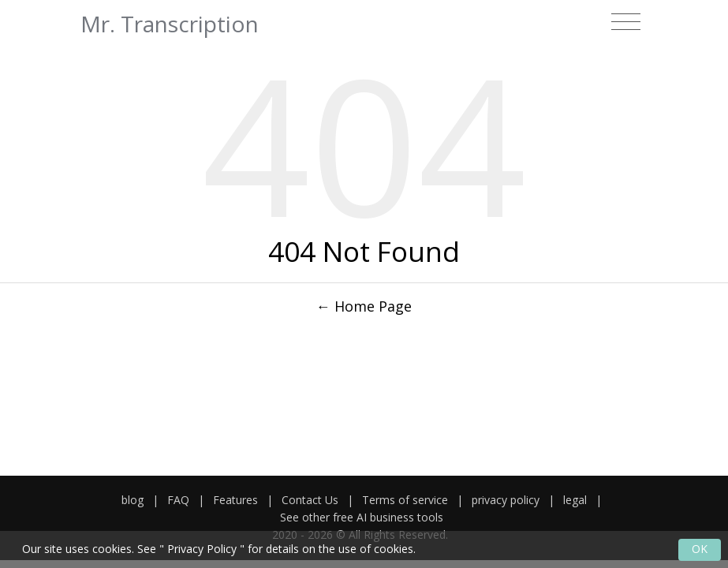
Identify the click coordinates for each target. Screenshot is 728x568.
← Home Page (364, 306)
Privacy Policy (202, 549)
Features (235, 500)
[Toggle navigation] (626, 22)
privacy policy (506, 500)
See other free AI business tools (362, 517)
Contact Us (310, 500)
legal (575, 500)
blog (133, 500)
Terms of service (405, 500)
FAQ (178, 500)
